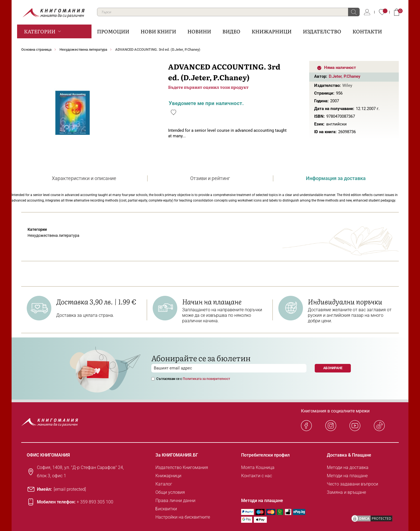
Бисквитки (166, 509)
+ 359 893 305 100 (95, 502)
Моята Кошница (258, 467)
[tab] (84, 178)
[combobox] (228, 12)
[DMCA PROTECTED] (372, 518)
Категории (40, 31)
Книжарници (168, 476)
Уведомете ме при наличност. (206, 103)
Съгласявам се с (193, 379)
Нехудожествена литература (83, 49)
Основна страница (36, 49)
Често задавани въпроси (352, 484)
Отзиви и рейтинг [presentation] (210, 178)
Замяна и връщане (346, 492)
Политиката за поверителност (206, 379)
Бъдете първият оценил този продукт (208, 87)
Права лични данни (175, 501)
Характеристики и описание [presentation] (84, 178)
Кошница (397, 12)
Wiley (347, 85)
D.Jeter (335, 76)
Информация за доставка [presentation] (336, 178)
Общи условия (170, 492)
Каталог (164, 484)
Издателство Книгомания (182, 467)
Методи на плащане (347, 476)
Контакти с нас (257, 476)
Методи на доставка (348, 467)
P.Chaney (352, 76)
